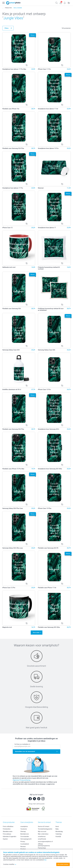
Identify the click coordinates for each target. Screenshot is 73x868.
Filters (7, 28)
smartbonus (42, 836)
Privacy (23, 841)
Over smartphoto (27, 821)
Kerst (57, 826)
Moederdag (59, 831)
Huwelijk (58, 836)
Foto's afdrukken (8, 826)
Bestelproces (25, 833)
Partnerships (42, 847)
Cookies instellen (10, 864)
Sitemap (23, 831)
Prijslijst (23, 848)
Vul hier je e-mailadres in (22, 743)
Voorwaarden (25, 836)
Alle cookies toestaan (63, 864)
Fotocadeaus (7, 833)
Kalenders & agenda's (10, 836)
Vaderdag (59, 833)
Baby (57, 828)
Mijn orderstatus (43, 833)
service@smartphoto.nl (45, 841)
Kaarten (5, 838)
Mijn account (42, 831)
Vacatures (24, 828)
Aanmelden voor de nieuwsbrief (25, 751)
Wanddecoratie (8, 831)
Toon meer (36, 632)
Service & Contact (44, 826)
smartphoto (24, 826)
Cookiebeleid (25, 843)
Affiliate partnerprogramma (44, 844)
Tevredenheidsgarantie (45, 828)
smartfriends (42, 838)
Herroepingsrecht (26, 838)
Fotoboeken (7, 828)
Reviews (23, 846)
